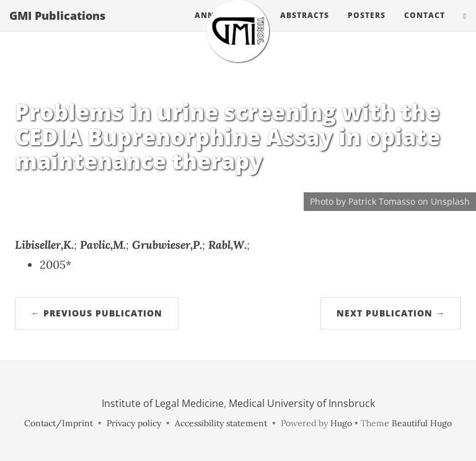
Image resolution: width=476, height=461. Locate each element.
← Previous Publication (97, 313)
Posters (367, 28)
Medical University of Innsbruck (302, 403)
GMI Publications (57, 28)
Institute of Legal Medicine (163, 403)
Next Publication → (391, 313)
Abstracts (305, 28)
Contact (425, 28)
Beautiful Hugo (422, 423)
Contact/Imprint (59, 423)
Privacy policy (134, 423)
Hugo (341, 423)
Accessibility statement (221, 423)
